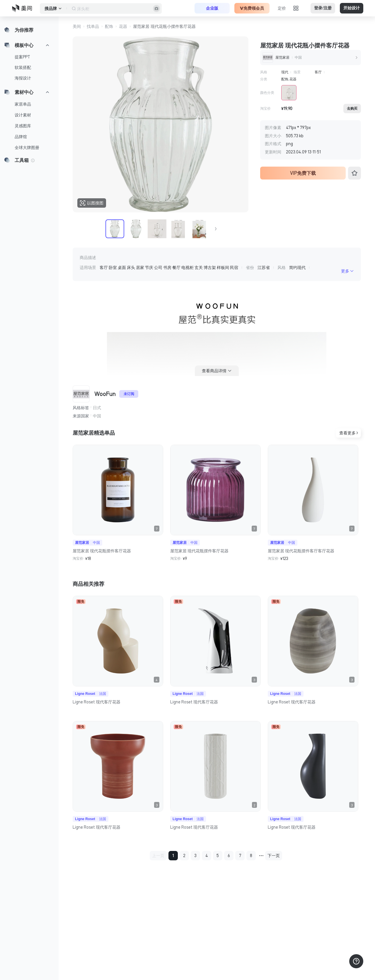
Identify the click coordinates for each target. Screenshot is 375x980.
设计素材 (23, 115)
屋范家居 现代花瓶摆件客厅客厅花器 (301, 551)
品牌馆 (21, 137)
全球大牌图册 (27, 148)
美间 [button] (77, 26)
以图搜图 (92, 203)
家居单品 (23, 104)
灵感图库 (23, 126)
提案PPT (22, 57)
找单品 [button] (93, 26)
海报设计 (23, 78)
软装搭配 (23, 67)
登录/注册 (323, 8)
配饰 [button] (109, 26)
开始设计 (352, 8)
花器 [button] (123, 26)
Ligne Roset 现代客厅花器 (97, 702)
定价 (282, 8)
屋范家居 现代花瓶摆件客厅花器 (102, 551)
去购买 (352, 109)
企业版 (212, 8)
